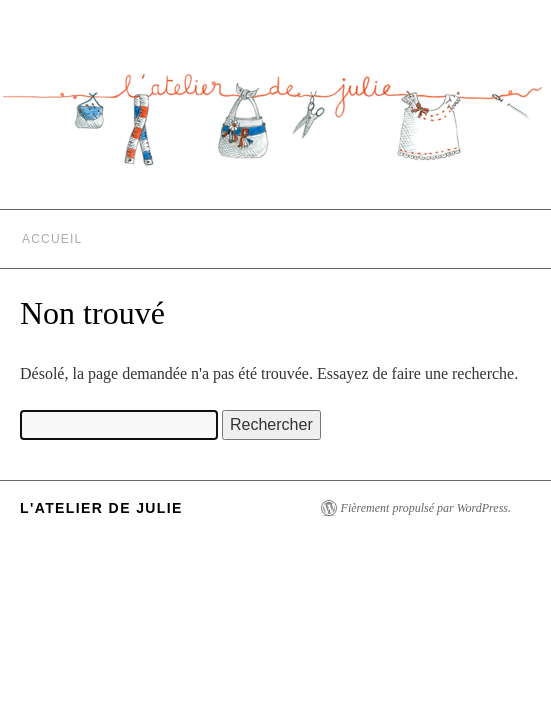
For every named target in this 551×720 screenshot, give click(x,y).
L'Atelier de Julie (101, 508)
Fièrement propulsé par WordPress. (426, 508)
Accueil (52, 239)
